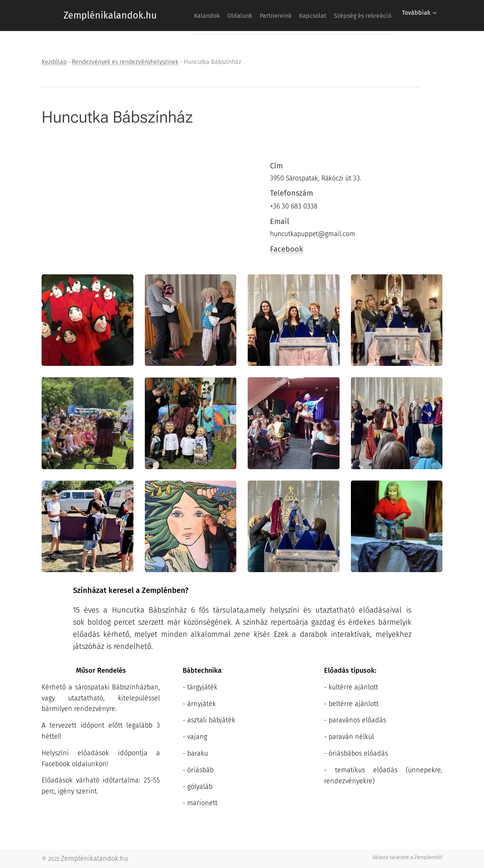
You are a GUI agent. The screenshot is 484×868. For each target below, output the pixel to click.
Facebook (286, 249)
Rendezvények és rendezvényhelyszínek (125, 62)
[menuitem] (251, 16)
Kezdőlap (54, 62)
